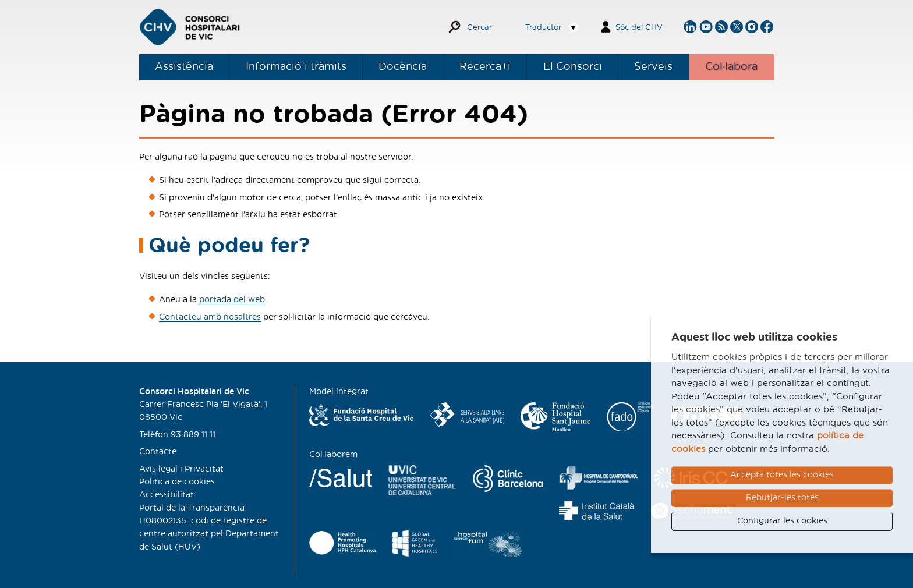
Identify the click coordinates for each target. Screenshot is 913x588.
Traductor (543, 28)
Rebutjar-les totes (782, 498)
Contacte (158, 452)
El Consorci (573, 67)
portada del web (232, 300)
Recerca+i (485, 67)
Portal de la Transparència (192, 508)
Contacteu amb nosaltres (210, 317)
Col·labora (731, 67)
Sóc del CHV (639, 28)
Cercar (479, 28)
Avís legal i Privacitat (181, 469)
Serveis (653, 67)
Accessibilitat (167, 495)
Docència (403, 67)
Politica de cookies (177, 482)
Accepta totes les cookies (782, 475)
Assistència (184, 67)
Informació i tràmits (296, 67)
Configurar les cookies (782, 521)
